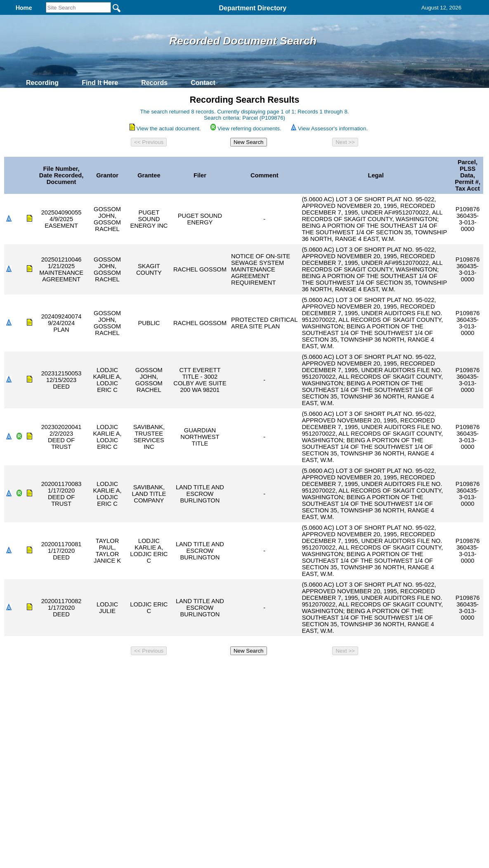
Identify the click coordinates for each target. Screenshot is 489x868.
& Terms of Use (272, 670)
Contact (203, 83)
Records (154, 83)
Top (107, 670)
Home (164, 670)
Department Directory (253, 8)
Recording (42, 83)
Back (132, 670)
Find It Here (100, 83)
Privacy (241, 670)
